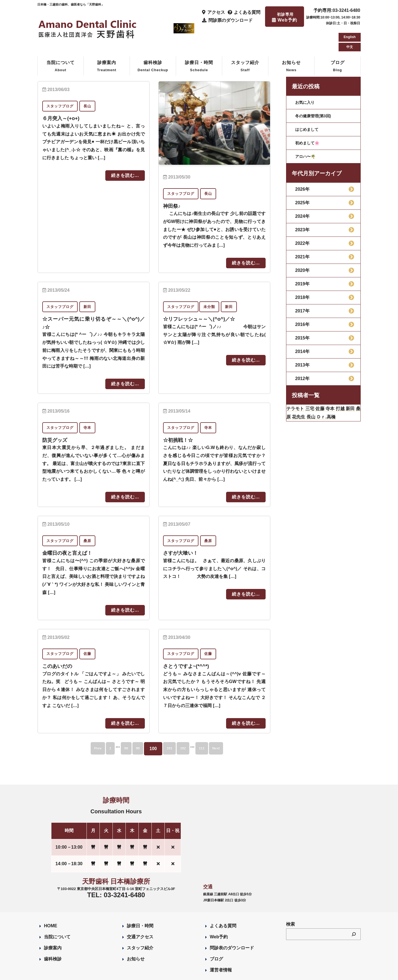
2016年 (302, 301)
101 (171, 724)
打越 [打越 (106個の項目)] (355, 386)
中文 (350, 22)
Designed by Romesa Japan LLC (101, 973)
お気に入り (306, 79)
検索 (290, 900)
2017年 (302, 287)
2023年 (302, 206)
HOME (51, 902)
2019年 (302, 260)
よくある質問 (223, 902)
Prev (78, 724)
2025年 (302, 179)
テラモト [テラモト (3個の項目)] (298, 386)
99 (134, 724)
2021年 (302, 233)
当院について (61, 43)
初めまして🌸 (309, 119)
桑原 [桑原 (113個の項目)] (304, 396)
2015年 (302, 314)
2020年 (302, 247)
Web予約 (219, 913)
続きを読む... (125, 152)
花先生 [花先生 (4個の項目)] (320, 396)
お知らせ (291, 43)
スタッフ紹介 (245, 43)
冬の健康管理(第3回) (316, 92)
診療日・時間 (199, 43)
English (349, 12)
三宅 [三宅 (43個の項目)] (316, 386)
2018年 (302, 274)
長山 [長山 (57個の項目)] (335, 396)
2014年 (302, 328)
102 (191, 724)
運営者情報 (221, 946)
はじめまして (308, 106)
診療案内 (107, 43)
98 (117, 724)
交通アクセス (140, 913)
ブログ (338, 43)
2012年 (302, 355)
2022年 (302, 220)
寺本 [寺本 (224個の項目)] (342, 386)
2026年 (302, 166)
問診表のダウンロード (232, 924)
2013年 (302, 342)
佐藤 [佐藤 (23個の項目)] (329, 386)
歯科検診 (153, 43)
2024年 (302, 193)
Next (235, 724)
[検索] (354, 910)
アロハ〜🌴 (307, 133)
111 (215, 724)
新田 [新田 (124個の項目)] (292, 396)
